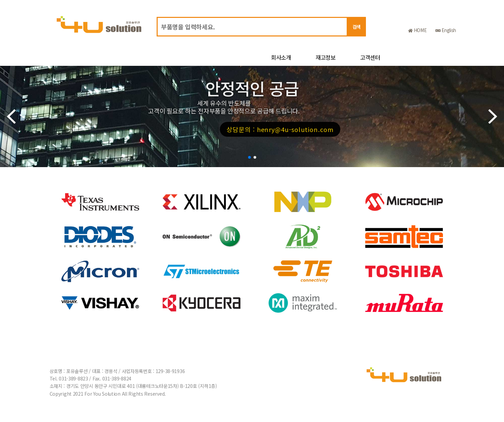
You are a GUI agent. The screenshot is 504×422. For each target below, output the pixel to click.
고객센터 (370, 57)
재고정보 (326, 57)
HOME (417, 30)
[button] (249, 157)
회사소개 (281, 57)
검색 (357, 27)
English (446, 30)
